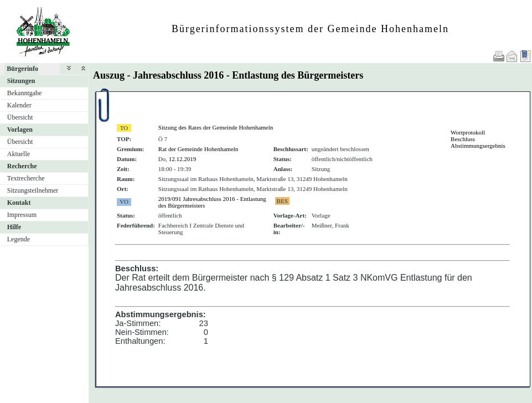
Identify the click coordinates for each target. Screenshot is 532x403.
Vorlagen (20, 130)
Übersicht (20, 117)
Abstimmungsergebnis (478, 146)
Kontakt (19, 203)
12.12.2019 (183, 159)
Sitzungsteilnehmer (33, 190)
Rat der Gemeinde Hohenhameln (198, 149)
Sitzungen (21, 81)
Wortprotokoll (468, 132)
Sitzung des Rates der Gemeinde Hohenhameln (216, 127)
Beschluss (463, 139)
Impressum (22, 215)
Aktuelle (19, 154)
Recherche (22, 166)
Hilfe (14, 227)
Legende (19, 239)
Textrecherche (26, 178)
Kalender (19, 105)
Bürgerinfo (22, 69)
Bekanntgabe (25, 93)
